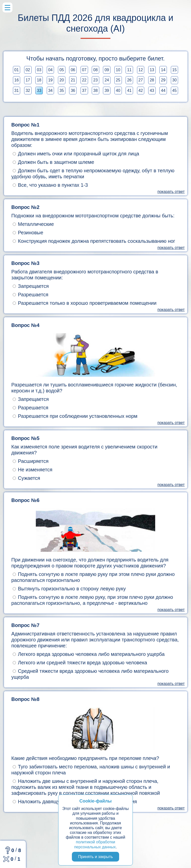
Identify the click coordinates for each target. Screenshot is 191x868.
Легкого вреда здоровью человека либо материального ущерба (89, 654)
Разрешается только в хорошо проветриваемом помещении (85, 303)
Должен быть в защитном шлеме (53, 162)
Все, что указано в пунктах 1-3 (50, 185)
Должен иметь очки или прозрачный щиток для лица (76, 154)
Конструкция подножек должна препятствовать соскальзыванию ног (94, 241)
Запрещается (31, 286)
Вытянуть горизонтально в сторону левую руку (69, 589)
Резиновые (28, 233)
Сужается (26, 478)
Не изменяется (33, 470)
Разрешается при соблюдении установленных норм (75, 416)
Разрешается (31, 295)
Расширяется (31, 461)
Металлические (33, 224)
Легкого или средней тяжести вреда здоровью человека (80, 663)
